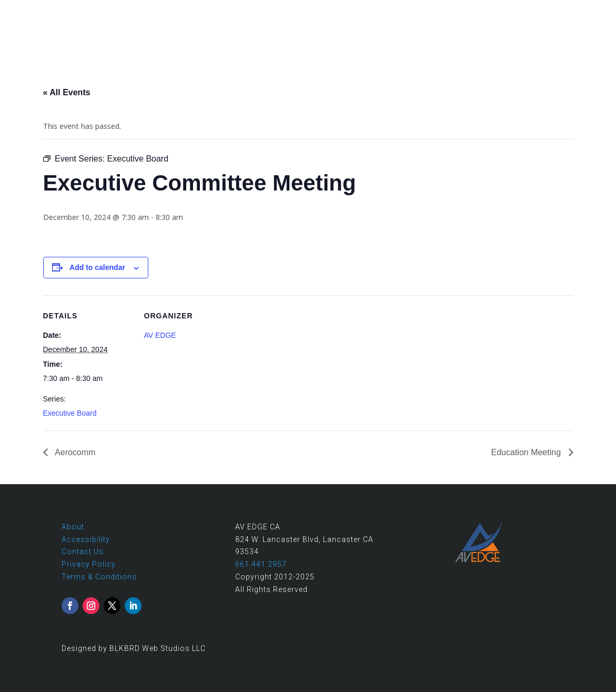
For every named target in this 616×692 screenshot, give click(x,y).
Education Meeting (527, 452)
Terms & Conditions (99, 577)
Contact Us (83, 551)
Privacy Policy (89, 564)
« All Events (67, 92)
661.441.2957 (532, 11)
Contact (587, 11)
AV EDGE (160, 335)
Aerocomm (74, 452)
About (73, 527)
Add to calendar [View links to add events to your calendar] (97, 267)
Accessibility (86, 539)
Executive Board (70, 413)
